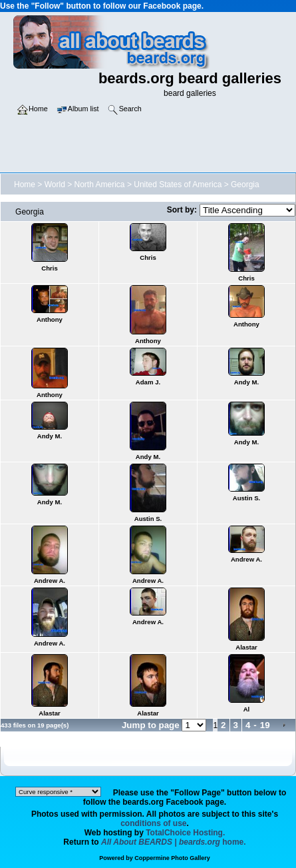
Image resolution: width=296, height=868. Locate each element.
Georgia (245, 185)
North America (100, 185)
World (55, 185)
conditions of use (153, 823)
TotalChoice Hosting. (185, 833)
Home (25, 185)
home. (174, 842)
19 (265, 725)
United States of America (178, 185)
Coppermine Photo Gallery (172, 858)
